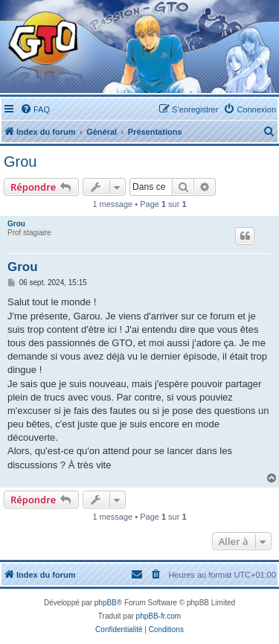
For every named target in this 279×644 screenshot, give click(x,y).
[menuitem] (35, 109)
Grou (20, 162)
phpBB (106, 603)
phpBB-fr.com (159, 616)
